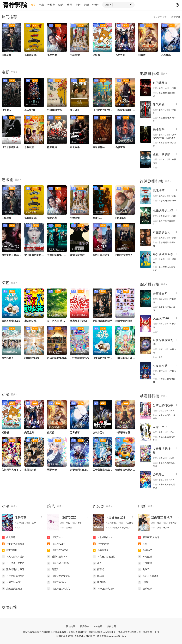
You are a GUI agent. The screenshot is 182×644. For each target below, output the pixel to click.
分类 (96, 5)
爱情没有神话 (77, 255)
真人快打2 (30, 110)
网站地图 (71, 626)
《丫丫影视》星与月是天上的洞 (19, 147)
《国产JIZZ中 (56, 543)
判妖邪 (144, 569)
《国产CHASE (11, 582)
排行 (78, 5)
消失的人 (6, 110)
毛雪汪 (53, 569)
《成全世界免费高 (59, 575)
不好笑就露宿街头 (80, 358)
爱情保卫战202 (57, 556)
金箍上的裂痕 (162, 154)
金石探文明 (160, 293)
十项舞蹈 (145, 563)
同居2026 (120, 218)
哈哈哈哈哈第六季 (57, 358)
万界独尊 (166, 55)
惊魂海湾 (159, 190)
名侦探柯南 (30, 469)
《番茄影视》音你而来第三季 (131, 358)
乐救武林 (29, 147)
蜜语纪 (98, 569)
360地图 (98, 626)
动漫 (70, 5)
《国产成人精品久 (59, 588)
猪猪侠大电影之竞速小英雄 (130, 469)
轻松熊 (96, 55)
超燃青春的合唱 (124, 321)
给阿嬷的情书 (54, 110)
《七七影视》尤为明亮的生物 (108, 110)
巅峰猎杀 (159, 129)
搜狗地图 (111, 626)
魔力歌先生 (30, 321)
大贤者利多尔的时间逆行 (83, 469)
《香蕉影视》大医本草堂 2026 (109, 358)
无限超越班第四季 (102, 321)
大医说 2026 (161, 318)
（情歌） (145, 582)
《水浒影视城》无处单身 (129, 110)
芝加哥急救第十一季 (58, 255)
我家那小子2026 (79, 321)
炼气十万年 (99, 432)
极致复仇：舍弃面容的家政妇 (17, 255)
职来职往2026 (32, 358)
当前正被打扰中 (163, 405)
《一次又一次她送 (13, 563)
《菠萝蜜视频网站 (13, 575)
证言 (97, 563)
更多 (14, 72)
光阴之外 (120, 55)
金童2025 (145, 550)
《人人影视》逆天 (13, 556)
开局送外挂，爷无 (13, 569)
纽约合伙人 (8, 358)
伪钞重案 (120, 147)
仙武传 (142, 55)
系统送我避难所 (12, 588)
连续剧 (52, 5)
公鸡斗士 (159, 474)
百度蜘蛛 (85, 626)
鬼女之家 (52, 55)
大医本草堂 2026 (11, 321)
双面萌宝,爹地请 (162, 517)
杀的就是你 (160, 83)
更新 (87, 5)
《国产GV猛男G (58, 550)
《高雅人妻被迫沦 (104, 556)
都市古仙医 (10, 550)
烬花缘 (98, 575)
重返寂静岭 (99, 147)
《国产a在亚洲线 (58, 563)
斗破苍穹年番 (123, 432)
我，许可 (75, 110)
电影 (42, 5)
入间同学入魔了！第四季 (15, 469)
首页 (33, 5)
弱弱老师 (52, 469)
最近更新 (176, 17)
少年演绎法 (101, 550)
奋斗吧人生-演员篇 (57, 321)
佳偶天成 (6, 55)
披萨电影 (145, 588)
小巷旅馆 (75, 55)
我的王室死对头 (101, 255)
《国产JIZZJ (68, 517)
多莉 (143, 543)
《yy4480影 (101, 543)
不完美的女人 (162, 232)
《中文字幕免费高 (13, 543)
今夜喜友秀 (160, 366)
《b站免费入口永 (103, 588)
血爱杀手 (75, 147)
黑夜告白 (97, 218)
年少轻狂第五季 (163, 254)
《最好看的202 (115, 517)
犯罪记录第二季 (163, 211)
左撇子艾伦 (160, 427)
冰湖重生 (99, 582)
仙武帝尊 (20, 517)
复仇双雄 (159, 105)
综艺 (61, 5)
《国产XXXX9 (57, 582)
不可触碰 (145, 556)
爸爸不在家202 (148, 575)
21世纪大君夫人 (124, 255)
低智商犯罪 (30, 55)
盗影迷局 (52, 147)
